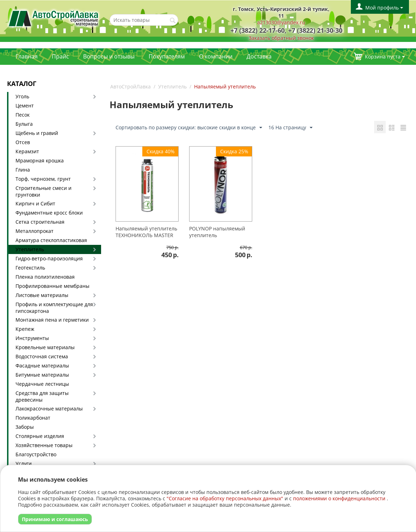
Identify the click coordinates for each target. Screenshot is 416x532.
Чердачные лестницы (42, 384)
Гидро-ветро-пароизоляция (49, 258)
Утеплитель (30, 249)
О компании (216, 56)
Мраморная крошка (40, 160)
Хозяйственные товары (44, 445)
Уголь (22, 96)
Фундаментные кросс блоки (49, 213)
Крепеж (25, 329)
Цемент (25, 106)
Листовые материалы (42, 295)
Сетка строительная (40, 222)
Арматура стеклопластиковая (51, 240)
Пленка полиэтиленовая (45, 277)
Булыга (24, 124)
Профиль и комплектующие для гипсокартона (54, 308)
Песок (23, 115)
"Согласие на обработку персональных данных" (225, 498)
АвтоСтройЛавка (131, 86)
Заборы (25, 427)
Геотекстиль (30, 268)
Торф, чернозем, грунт (43, 179)
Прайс (60, 56)
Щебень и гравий (37, 133)
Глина (23, 170)
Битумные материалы (42, 375)
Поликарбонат (33, 418)
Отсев (23, 142)
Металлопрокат (35, 231)
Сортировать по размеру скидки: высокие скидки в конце (189, 128)
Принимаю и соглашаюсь (55, 519)
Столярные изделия (40, 436)
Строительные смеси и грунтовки (44, 191)
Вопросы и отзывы (109, 56)
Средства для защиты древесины (42, 396)
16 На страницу (290, 128)
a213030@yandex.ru (281, 22)
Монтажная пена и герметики (52, 320)
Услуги (24, 463)
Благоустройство (36, 454)
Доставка (259, 56)
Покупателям (167, 56)
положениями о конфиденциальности (339, 498)
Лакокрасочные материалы (49, 409)
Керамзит (27, 151)
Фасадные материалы (42, 366)
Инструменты (32, 338)
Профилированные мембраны (52, 286)
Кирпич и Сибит (35, 203)
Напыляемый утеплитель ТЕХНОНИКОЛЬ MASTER (146, 232)
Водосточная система (42, 356)
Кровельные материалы (45, 347)
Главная (27, 56)
